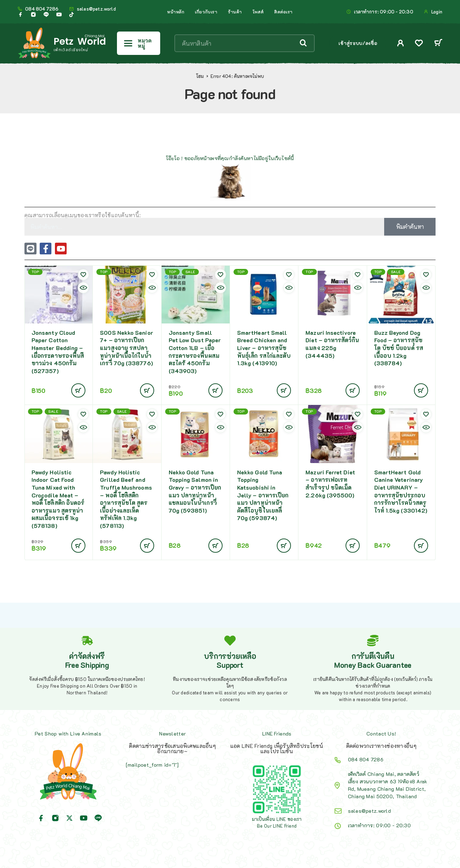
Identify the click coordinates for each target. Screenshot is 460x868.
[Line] (46, 15)
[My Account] (401, 43)
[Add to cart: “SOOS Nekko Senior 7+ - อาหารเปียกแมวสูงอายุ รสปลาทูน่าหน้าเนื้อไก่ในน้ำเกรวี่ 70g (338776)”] (147, 390)
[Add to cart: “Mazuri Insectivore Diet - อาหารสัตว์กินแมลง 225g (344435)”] (353, 390)
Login (437, 12)
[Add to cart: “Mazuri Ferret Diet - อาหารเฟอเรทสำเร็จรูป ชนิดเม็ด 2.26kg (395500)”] (353, 546)
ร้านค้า (235, 12)
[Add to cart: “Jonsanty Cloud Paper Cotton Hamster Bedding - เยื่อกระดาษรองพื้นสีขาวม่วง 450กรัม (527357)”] (78, 390)
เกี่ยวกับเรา (206, 12)
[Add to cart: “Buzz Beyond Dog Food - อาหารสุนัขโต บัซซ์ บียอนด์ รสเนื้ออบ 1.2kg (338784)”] (421, 390)
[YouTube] (59, 15)
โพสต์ (258, 12)
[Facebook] (21, 15)
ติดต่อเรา (284, 12)
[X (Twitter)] (69, 818)
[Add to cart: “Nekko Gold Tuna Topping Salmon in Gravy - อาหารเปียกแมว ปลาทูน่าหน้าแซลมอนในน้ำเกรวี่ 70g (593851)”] (215, 546)
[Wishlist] (419, 44)
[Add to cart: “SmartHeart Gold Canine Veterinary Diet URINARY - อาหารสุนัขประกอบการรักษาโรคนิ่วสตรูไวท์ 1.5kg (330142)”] (421, 546)
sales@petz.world (96, 9)
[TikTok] (72, 15)
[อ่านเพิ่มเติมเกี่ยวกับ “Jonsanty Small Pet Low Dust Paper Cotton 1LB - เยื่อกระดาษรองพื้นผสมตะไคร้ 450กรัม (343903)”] (215, 390)
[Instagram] (33, 15)
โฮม (200, 76)
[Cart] (438, 43)
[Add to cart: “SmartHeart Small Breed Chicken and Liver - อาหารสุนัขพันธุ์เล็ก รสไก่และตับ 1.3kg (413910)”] (284, 390)
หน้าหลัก (176, 12)
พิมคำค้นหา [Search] (410, 227)
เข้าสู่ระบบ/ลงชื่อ (358, 43)
